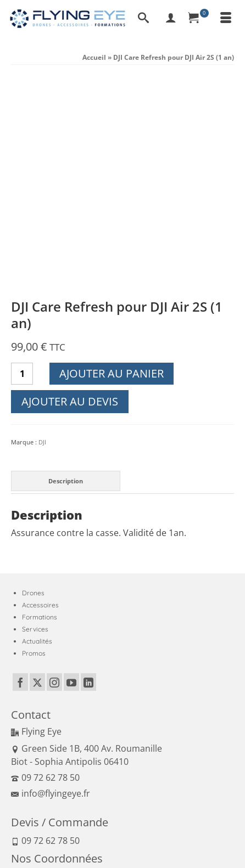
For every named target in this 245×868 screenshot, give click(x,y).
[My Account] (171, 19)
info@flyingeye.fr (51, 585)
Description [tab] (66, 272)
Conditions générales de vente (109, 822)
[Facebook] (20, 474)
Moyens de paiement (140, 835)
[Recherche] (143, 19)
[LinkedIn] (88, 474)
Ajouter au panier (112, 165)
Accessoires (40, 396)
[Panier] (198, 19)
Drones (33, 384)
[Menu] (226, 19)
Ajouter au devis (70, 193)
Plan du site (82, 848)
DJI (42, 233)
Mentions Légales (36, 822)
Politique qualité (81, 835)
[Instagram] (54, 474)
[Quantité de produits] (22, 165)
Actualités (37, 433)
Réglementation (37, 848)
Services (35, 421)
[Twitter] (37, 474)
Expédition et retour (204, 835)
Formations (40, 408)
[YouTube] (71, 474)
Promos (34, 445)
